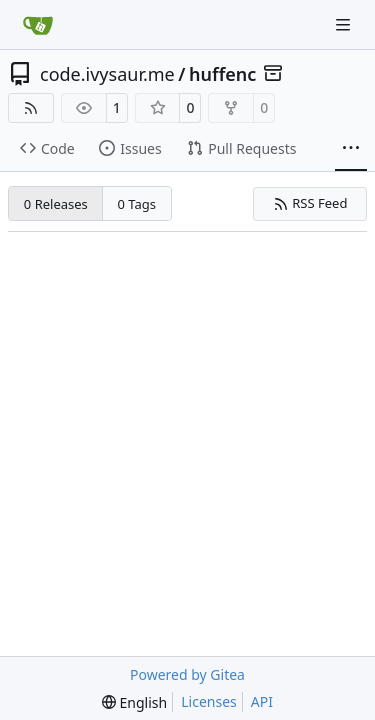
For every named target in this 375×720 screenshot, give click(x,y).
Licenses (209, 701)
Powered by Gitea (187, 674)
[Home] (38, 25)
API (262, 701)
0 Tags (137, 204)
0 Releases (56, 204)
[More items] (351, 149)
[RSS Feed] (31, 108)
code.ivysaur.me (107, 74)
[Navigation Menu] (345, 24)
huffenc (222, 74)
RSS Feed (310, 203)
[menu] (134, 702)
